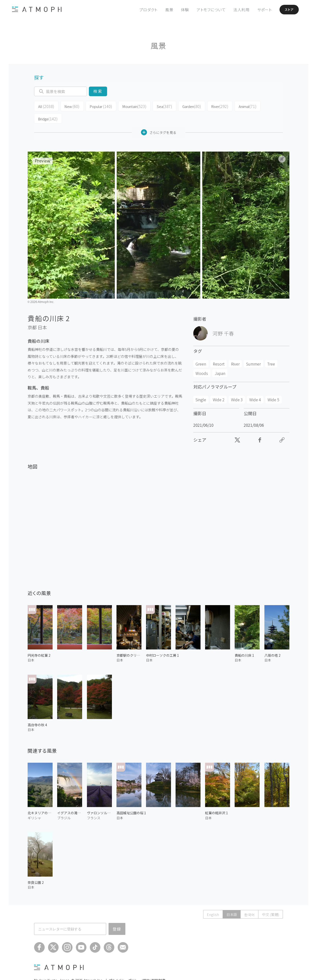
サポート (259, 10)
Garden (181, 106)
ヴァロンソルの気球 (99, 800)
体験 (179, 10)
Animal (234, 106)
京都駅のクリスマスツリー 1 (129, 642)
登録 (117, 916)
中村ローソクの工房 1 (162, 642)
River (208, 106)
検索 (98, 91)
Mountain (127, 106)
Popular (96, 106)
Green (201, 351)
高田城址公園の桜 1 (131, 800)
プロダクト (142, 10)
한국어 (247, 901)
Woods (202, 360)
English (208, 901)
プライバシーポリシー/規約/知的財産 (137, 967)
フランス (94, 805)
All (45, 106)
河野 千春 (223, 320)
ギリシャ (34, 805)
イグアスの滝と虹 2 (70, 800)
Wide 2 (219, 387)
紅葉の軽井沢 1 (216, 800)
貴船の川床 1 (244, 642)
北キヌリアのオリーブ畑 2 (40, 800)
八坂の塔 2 (272, 642)
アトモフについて (205, 10)
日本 (42, 314)
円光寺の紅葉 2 (39, 642)
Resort (219, 351)
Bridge (261, 106)
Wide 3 (237, 387)
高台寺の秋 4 (37, 712)
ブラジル (64, 805)
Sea (155, 106)
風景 (163, 10)
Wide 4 (255, 387)
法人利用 (235, 10)
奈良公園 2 (36, 869)
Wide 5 (273, 387)
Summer (253, 351)
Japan (220, 360)
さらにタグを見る (159, 119)
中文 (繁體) (270, 901)
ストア (285, 10)
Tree (271, 351)
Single (201, 387)
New (69, 106)
